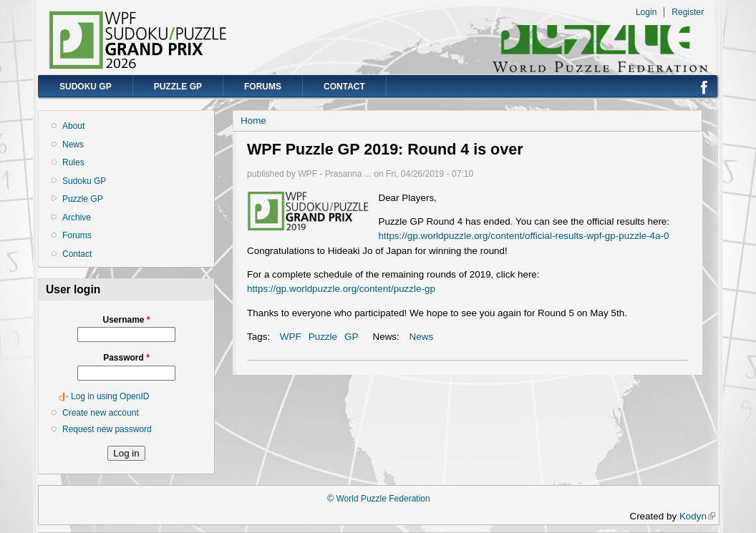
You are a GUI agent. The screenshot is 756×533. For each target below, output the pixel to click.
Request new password (107, 429)
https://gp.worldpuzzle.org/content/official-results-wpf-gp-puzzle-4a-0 (523, 236)
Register (688, 12)
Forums (263, 87)
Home (253, 121)
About (73, 126)
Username (126, 320)
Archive (77, 217)
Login (646, 12)
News (73, 145)
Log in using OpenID (110, 396)
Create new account (101, 413)
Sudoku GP (86, 87)
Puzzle (323, 337)
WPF (291, 337)
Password (126, 358)
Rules (73, 162)
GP (351, 337)
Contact (344, 87)
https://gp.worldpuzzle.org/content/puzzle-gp (341, 289)
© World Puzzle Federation (378, 499)
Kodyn (697, 516)
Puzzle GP (178, 87)
